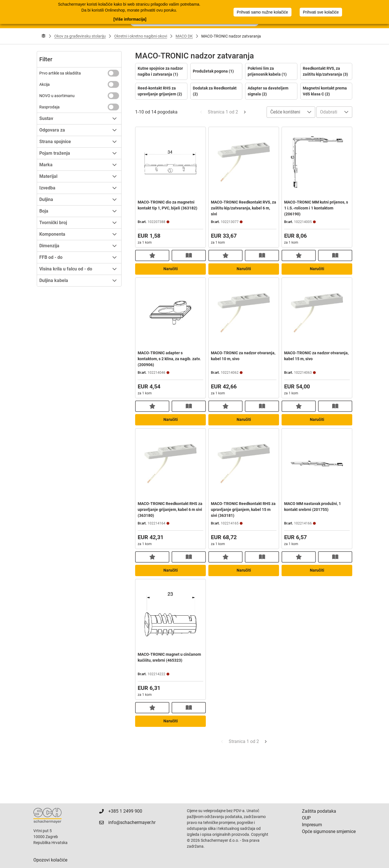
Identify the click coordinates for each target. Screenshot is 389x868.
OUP (306, 818)
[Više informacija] (130, 19)
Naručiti (171, 269)
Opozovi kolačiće (50, 860)
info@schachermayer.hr (132, 822)
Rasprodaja (49, 107)
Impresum (312, 825)
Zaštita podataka (319, 811)
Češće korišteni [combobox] (285, 112)
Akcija (45, 84)
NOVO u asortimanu (57, 96)
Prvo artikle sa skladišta (60, 73)
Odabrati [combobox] (329, 112)
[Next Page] (245, 112)
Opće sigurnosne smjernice (329, 831)
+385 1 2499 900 (125, 811)
